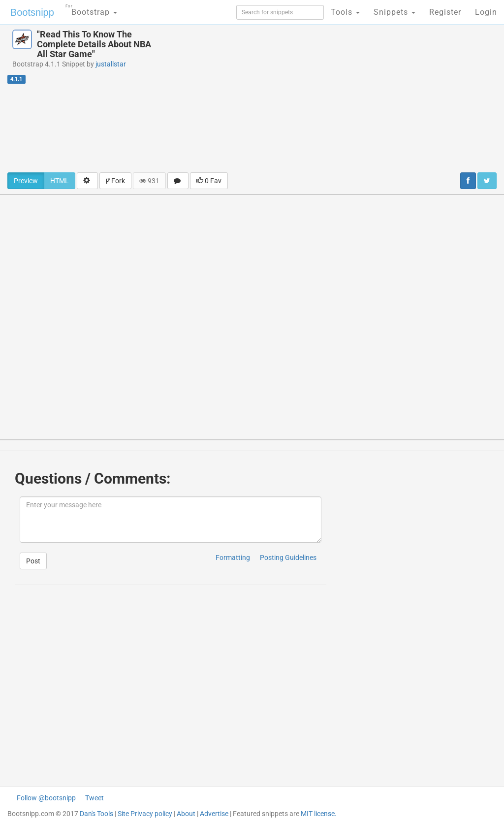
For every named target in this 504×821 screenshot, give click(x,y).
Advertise (214, 814)
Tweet (94, 798)
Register (445, 12)
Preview (26, 181)
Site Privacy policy (145, 814)
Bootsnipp (32, 12)
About (186, 814)
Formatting (233, 558)
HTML (60, 181)
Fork (115, 181)
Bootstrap (91, 9)
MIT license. (319, 814)
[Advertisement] (339, 99)
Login (486, 12)
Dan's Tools (96, 814)
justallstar (111, 64)
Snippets (394, 12)
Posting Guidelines (288, 558)
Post (33, 561)
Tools (345, 12)
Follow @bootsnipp (46, 798)
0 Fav (209, 181)
